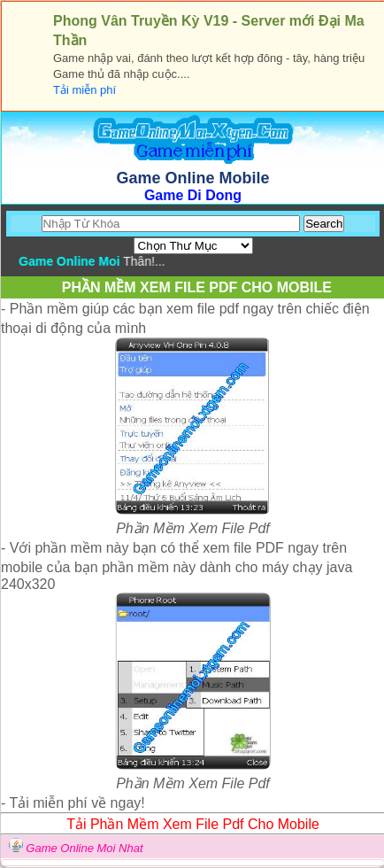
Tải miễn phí (84, 90)
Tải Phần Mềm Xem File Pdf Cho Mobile (193, 824)
